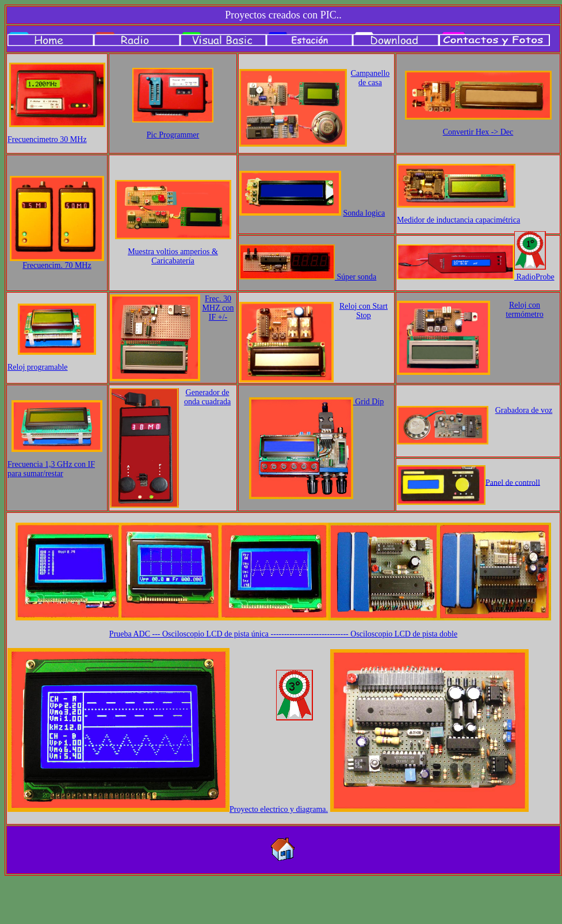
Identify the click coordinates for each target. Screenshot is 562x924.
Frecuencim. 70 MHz (57, 265)
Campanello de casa (370, 78)
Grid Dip (369, 402)
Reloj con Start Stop (364, 311)
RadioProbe (534, 277)
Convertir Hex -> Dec (478, 132)
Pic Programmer (173, 135)
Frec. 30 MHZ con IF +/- (218, 308)
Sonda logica (364, 213)
